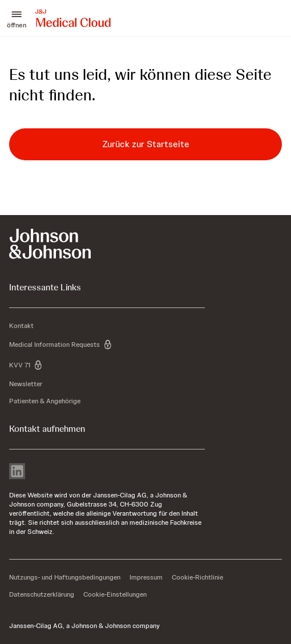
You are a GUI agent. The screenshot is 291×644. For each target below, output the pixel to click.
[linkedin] (17, 472)
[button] (17, 18)
